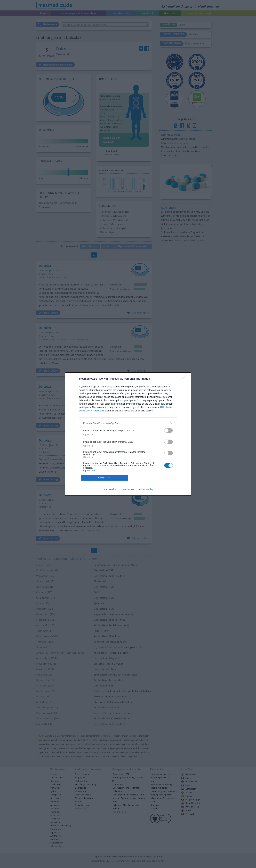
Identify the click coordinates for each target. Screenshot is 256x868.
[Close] (184, 379)
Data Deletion (109, 489)
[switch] (168, 430)
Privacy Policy (146, 489)
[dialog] (128, 434)
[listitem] (128, 423)
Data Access (128, 489)
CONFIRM (104, 478)
